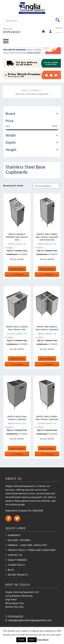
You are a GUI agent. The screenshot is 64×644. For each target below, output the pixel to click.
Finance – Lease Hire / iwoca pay (27, 545)
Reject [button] (32, 640)
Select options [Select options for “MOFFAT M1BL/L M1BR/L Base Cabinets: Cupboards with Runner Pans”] (47, 269)
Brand (32, 113)
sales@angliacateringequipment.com (30, 620)
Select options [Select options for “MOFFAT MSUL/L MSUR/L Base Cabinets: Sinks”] (17, 358)
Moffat (21, 259)
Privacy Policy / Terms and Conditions (32, 550)
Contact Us (15, 555)
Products (35, 90)
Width (32, 135)
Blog (11, 570)
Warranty (14, 535)
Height (32, 150)
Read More (43, 640)
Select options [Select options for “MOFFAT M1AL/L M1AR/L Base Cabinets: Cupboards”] (47, 448)
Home (24, 90)
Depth (32, 142)
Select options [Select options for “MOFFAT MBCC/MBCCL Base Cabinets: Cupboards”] (47, 358)
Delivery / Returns (19, 540)
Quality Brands (17, 560)
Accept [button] (21, 640)
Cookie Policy (16, 565)
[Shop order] (47, 186)
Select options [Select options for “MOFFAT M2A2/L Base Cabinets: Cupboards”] (17, 448)
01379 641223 (12, 32)
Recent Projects (18, 575)
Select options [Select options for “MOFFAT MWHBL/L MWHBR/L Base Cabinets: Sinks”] (17, 269)
